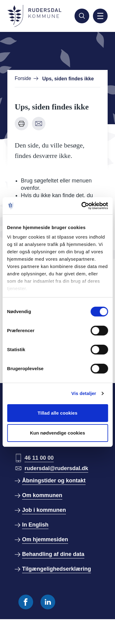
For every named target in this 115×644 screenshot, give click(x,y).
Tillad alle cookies (57, 413)
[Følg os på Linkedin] (48, 602)
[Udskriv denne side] (21, 124)
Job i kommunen (44, 510)
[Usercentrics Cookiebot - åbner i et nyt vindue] (82, 206)
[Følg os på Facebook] (26, 602)
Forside (23, 78)
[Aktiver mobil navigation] (100, 16)
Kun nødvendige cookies (58, 433)
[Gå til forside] (34, 16)
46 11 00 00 (39, 458)
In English (35, 525)
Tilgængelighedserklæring (57, 569)
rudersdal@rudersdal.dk (56, 468)
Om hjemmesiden (45, 539)
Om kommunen (42, 495)
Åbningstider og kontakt (54, 481)
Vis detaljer (84, 393)
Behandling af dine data (53, 554)
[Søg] (82, 16)
